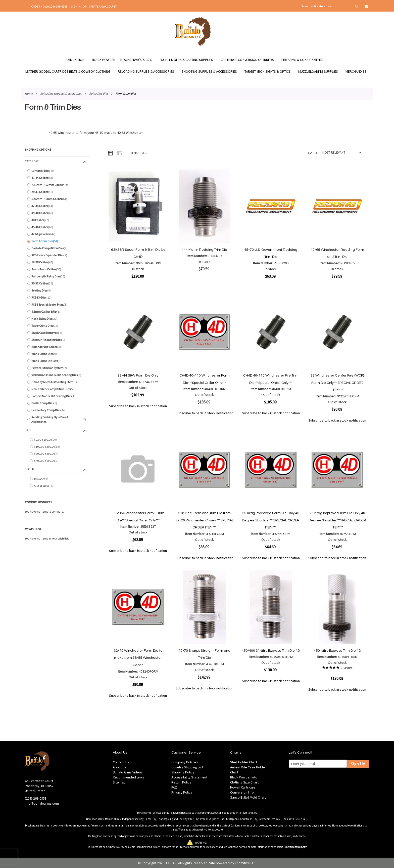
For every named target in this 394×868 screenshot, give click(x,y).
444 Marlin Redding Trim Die (204, 250)
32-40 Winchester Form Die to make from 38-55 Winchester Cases (138, 658)
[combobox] (330, 6)
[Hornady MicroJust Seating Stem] (57, 382)
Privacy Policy (182, 792)
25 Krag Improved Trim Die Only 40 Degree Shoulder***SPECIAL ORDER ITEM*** (337, 520)
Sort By (313, 153)
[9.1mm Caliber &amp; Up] (57, 312)
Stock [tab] (29, 469)
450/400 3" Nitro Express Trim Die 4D (271, 651)
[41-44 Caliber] (57, 178)
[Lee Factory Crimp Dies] (57, 410)
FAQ (174, 787)
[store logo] (193, 46)
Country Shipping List (187, 767)
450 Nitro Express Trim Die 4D (337, 651)
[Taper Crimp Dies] (57, 326)
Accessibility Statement (189, 777)
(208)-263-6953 (36, 798)
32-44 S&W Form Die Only (138, 376)
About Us (120, 767)
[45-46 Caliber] (57, 227)
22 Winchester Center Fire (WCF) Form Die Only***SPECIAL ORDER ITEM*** (337, 383)
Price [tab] (28, 430)
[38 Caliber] (57, 220)
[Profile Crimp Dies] (57, 403)
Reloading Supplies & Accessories (61, 93)
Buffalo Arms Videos (128, 772)
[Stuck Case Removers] (57, 333)
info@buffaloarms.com (42, 803)
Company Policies (185, 762)
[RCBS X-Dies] (57, 298)
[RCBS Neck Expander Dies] (57, 255)
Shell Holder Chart (244, 762)
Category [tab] (32, 161)
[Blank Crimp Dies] (57, 354)
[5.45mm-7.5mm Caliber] (57, 199)
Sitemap (119, 782)
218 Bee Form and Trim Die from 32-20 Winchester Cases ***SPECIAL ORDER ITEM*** (205, 520)
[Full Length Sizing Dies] (57, 276)
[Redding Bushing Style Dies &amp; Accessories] (57, 420)
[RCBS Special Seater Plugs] (57, 305)
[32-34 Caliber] (57, 206)
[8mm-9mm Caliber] (57, 269)
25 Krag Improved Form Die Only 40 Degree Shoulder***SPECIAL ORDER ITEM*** (271, 520)
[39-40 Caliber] (57, 213)
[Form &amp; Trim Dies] (57, 241)
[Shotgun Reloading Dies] (57, 340)
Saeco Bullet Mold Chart (248, 797)
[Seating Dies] (57, 291)
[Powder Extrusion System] (57, 368)
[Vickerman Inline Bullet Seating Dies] (57, 375)
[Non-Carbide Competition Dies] (57, 389)
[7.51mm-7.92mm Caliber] (57, 185)
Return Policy (181, 782)
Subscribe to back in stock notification (138, 406)
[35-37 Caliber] (57, 283)
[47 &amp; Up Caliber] (57, 234)
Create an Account (103, 6)
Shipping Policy (183, 772)
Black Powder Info (244, 777)
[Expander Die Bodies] (57, 347)
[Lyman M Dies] (57, 171)
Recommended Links (129, 777)
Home (29, 93)
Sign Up (358, 764)
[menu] (197, 66)
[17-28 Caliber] (57, 262)
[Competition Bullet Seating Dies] (57, 396)
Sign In (76, 6)
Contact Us (121, 762)
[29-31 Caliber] (57, 192)
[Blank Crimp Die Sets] (57, 361)
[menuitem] (78, 60)
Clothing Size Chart (244, 782)
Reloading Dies (99, 93)
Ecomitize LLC (245, 863)
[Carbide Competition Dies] (57, 248)
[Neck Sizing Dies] (57, 319)
